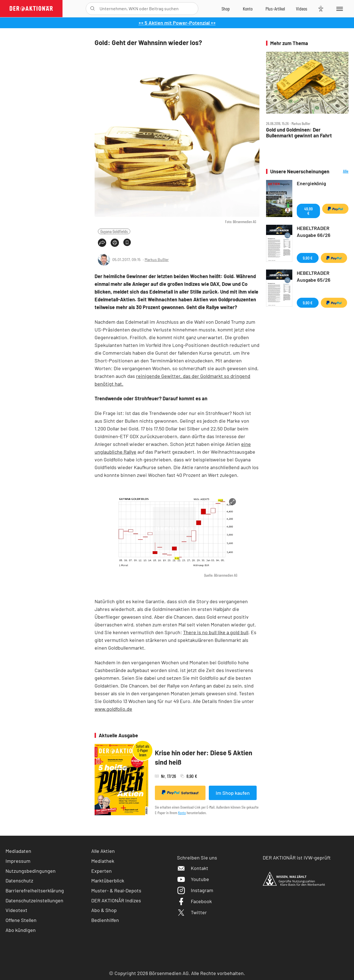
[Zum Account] (248, 9)
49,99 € (309, 211)
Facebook (194, 901)
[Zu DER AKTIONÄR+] (275, 9)
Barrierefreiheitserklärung (35, 890)
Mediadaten (18, 851)
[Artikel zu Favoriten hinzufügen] (127, 242)
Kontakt (193, 868)
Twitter (192, 912)
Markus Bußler (157, 259)
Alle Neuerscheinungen (340, 172)
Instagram (195, 890)
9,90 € (308, 258)
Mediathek (103, 861)
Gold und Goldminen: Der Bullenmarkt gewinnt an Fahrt (299, 133)
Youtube (193, 879)
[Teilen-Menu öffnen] (102, 243)
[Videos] (302, 9)
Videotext (16, 910)
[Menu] (339, 9)
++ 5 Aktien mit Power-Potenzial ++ (177, 23)
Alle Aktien (103, 851)
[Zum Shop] (226, 9)
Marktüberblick (108, 880)
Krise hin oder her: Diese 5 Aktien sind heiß (204, 757)
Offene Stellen (21, 920)
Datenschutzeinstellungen (34, 901)
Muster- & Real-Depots (116, 890)
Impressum (18, 861)
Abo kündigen (21, 930)
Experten (101, 871)
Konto (182, 813)
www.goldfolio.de (113, 709)
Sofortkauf (180, 793)
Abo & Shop (104, 910)
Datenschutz (19, 880)
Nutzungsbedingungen (31, 871)
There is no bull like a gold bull (216, 632)
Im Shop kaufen (233, 793)
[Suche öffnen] (93, 9)
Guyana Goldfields (114, 231)
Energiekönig (311, 183)
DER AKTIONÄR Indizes (116, 900)
